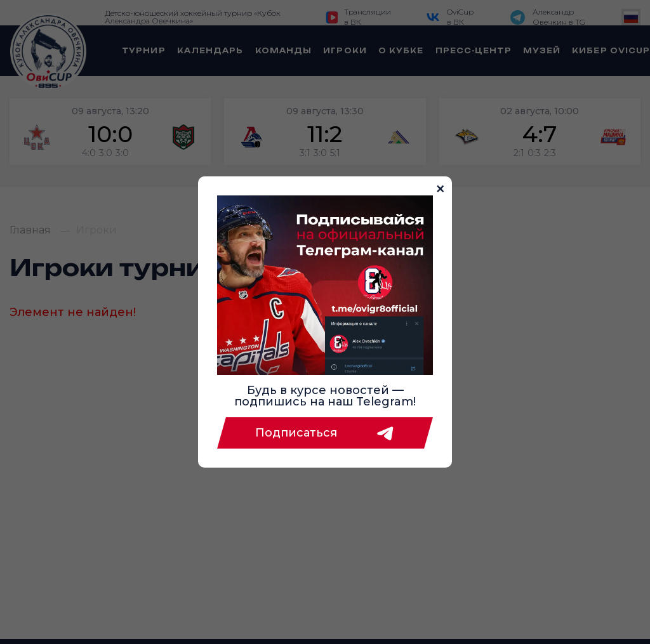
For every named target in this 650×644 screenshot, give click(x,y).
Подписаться (325, 433)
